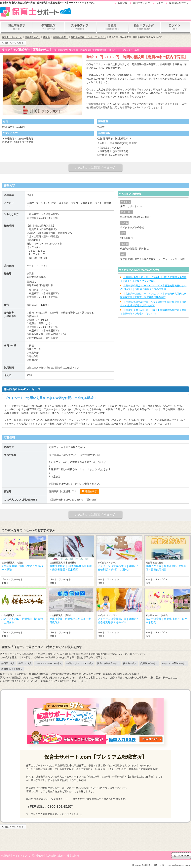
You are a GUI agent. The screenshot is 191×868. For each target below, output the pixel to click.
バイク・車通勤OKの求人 (174, 663)
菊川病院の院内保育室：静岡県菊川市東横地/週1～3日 (136, 37)
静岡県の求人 (8, 663)
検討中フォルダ (141, 3)
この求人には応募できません (95, 168)
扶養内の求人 (130, 663)
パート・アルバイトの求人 (49, 663)
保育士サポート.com (12, 37)
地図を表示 (91, 492)
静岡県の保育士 (60, 37)
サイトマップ (20, 856)
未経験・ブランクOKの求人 (80, 663)
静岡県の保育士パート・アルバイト (89, 37)
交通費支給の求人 (149, 663)
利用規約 (6, 856)
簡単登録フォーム (43, 799)
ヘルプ (159, 3)
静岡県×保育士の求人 (12, 669)
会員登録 (122, 3)
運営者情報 (73, 856)
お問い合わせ (36, 856)
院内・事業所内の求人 (108, 663)
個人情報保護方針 (55, 856)
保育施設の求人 (33, 37)
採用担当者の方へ (178, 3)
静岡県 (46, 37)
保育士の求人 (25, 663)
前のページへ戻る (14, 43)
